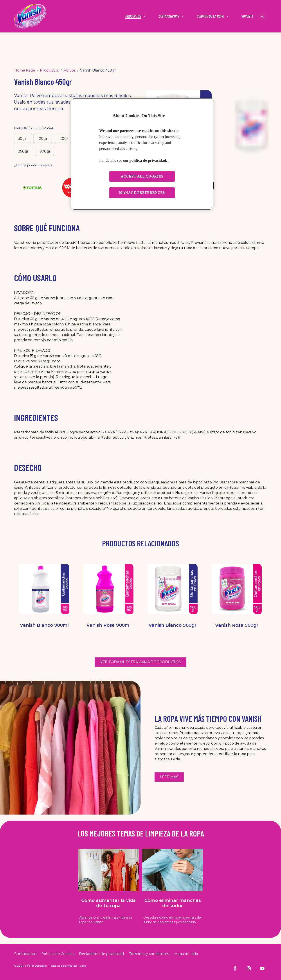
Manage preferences (142, 193)
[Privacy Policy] (102, 954)
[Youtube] (262, 968)
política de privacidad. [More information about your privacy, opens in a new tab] (148, 160)
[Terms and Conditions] (149, 954)
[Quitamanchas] (169, 16)
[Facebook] (235, 968)
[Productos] (133, 16)
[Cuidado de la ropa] (210, 16)
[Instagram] (249, 968)
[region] (142, 154)
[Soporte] (247, 16)
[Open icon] (263, 16)
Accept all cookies (142, 176)
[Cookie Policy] (58, 954)
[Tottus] (32, 188)
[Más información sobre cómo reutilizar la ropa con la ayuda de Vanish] (169, 777)
